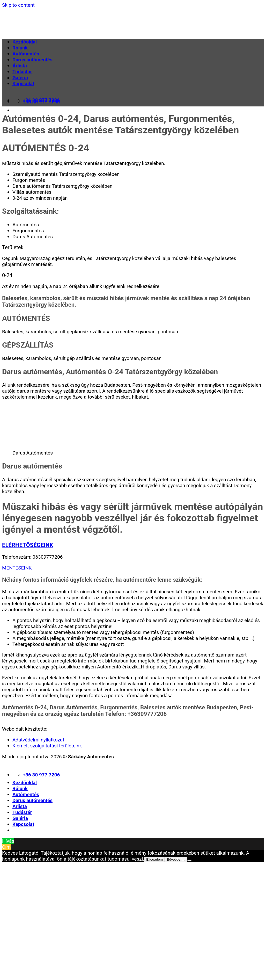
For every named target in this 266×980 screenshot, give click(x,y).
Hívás (8, 841)
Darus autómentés (32, 60)
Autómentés (26, 54)
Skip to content (18, 5)
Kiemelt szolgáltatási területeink (47, 746)
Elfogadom (154, 859)
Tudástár (22, 72)
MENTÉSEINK (17, 568)
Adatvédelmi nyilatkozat (38, 740)
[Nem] (189, 861)
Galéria (20, 78)
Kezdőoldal (25, 42)
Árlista (20, 66)
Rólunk (20, 48)
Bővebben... (176, 859)
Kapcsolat (23, 84)
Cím (6, 847)
